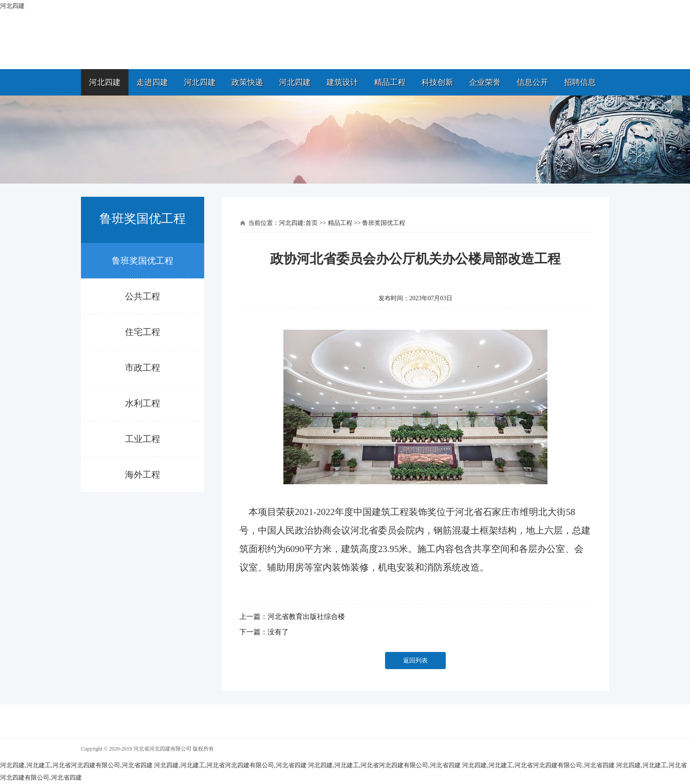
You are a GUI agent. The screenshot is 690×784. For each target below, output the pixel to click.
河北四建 (105, 82)
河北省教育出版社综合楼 (306, 617)
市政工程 (143, 368)
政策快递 (247, 82)
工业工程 (143, 439)
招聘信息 (580, 82)
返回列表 (415, 661)
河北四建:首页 (298, 223)
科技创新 (437, 82)
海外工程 (143, 475)
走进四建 (152, 82)
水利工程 (143, 403)
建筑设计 (342, 82)
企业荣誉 (485, 82)
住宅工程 (143, 332)
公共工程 (143, 296)
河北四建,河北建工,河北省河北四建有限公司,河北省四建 (76, 765)
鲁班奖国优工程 (143, 261)
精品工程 (390, 82)
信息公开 (532, 82)
